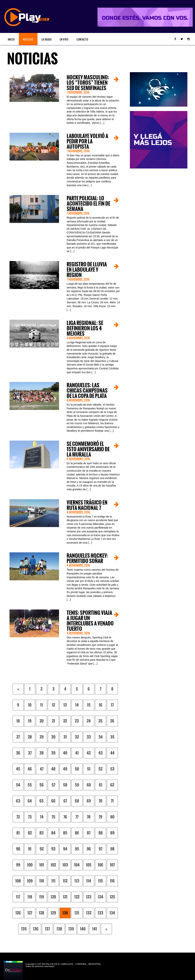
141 (95, 929)
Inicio (11, 40)
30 (53, 737)
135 (24, 929)
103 (65, 865)
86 (77, 833)
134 (112, 913)
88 (101, 833)
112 (65, 881)
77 (77, 817)
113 (77, 881)
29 (42, 737)
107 (112, 865)
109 (30, 881)
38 (42, 753)
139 (71, 929)
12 (53, 705)
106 (100, 865)
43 (101, 753)
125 (112, 897)
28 (30, 737)
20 (42, 721)
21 (53, 721)
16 (101, 705)
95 (77, 849)
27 (18, 737)
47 (42, 769)
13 (65, 705)
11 (42, 705)
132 (89, 913)
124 (101, 897)
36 (18, 753)
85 (65, 833)
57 (53, 785)
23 (77, 721)
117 (18, 897)
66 (53, 801)
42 (89, 753)
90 (18, 849)
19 (30, 721)
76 (65, 817)
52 (100, 769)
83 (42, 833)
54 (18, 785)
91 (30, 849)
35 (112, 737)
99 (18, 865)
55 (30, 785)
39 (53, 753)
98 (112, 849)
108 (18, 881)
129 (53, 913)
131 (77, 913)
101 (42, 865)
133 (100, 913)
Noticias (28, 40)
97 (100, 849)
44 (112, 753)
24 (89, 721)
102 (53, 865)
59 (77, 785)
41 (77, 753)
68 (77, 801)
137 (47, 929)
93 (53, 849)
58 (65, 785)
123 (89, 897)
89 (112, 833)
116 (112, 881)
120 (53, 897)
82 (30, 833)
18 (18, 721)
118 (30, 897)
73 (30, 817)
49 (65, 769)
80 (112, 817)
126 (18, 913)
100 (30, 865)
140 (83, 929)
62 (112, 785)
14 (77, 705)
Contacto (82, 40)
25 (100, 721)
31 (65, 737)
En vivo (64, 40)
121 (65, 897)
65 (42, 801)
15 (89, 705)
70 (100, 801)
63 (18, 801)
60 (89, 785)
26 (112, 721)
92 (42, 849)
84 (53, 833)
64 (30, 801)
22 (65, 721)
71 (112, 801)
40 (65, 753)
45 (18, 769)
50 (77, 769)
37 (30, 753)
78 (89, 817)
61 (101, 785)
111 (53, 881)
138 (59, 929)
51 (89, 769)
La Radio (47, 40)
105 (89, 865)
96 (89, 849)
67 (65, 801)
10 (30, 705)
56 (42, 785)
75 (53, 817)
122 (77, 897)
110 (42, 881)
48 (53, 769)
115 (100, 881)
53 (112, 769)
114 (89, 881)
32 (77, 737)
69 (89, 801)
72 (18, 817)
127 (30, 913)
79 (100, 817)
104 (77, 865)
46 (30, 769)
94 (65, 849)
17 (112, 705)
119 (42, 897)
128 (42, 913)
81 (18, 833)
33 (89, 737)
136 (36, 929)
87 (89, 833)
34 (101, 737)
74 (42, 817)
